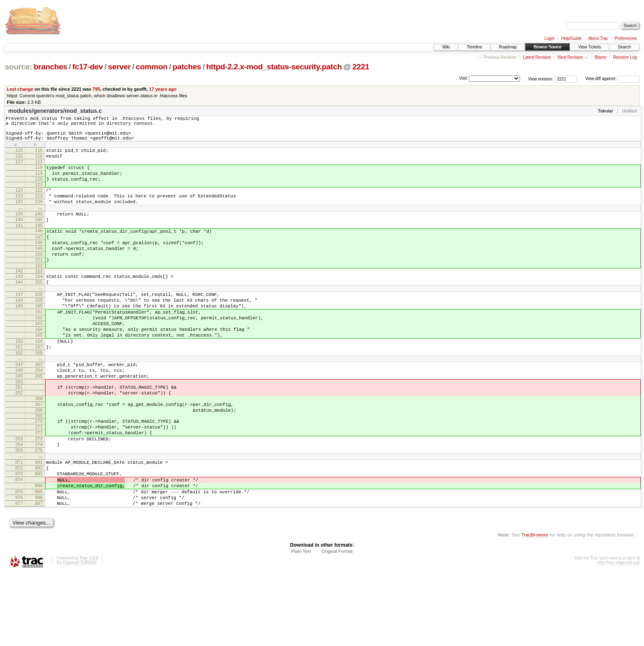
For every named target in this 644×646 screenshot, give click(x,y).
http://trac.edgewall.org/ (619, 635)
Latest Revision (537, 57)
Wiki (446, 47)
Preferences (626, 38)
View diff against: (613, 79)
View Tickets (590, 47)
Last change (20, 89)
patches (187, 67)
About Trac (598, 38)
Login (550, 38)
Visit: (463, 78)
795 (96, 89)
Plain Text (301, 624)
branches (51, 67)
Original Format (337, 624)
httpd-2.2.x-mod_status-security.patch (274, 67)
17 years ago (163, 89)
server (119, 67)
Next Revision (570, 57)
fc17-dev (87, 67)
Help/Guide (571, 38)
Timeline (474, 47)
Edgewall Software (79, 635)
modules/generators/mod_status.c (55, 111)
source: (18, 67)
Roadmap (508, 47)
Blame (600, 57)
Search (624, 47)
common (152, 67)
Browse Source (547, 47)
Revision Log (625, 57)
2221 (361, 67)
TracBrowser (535, 607)
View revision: (541, 79)
